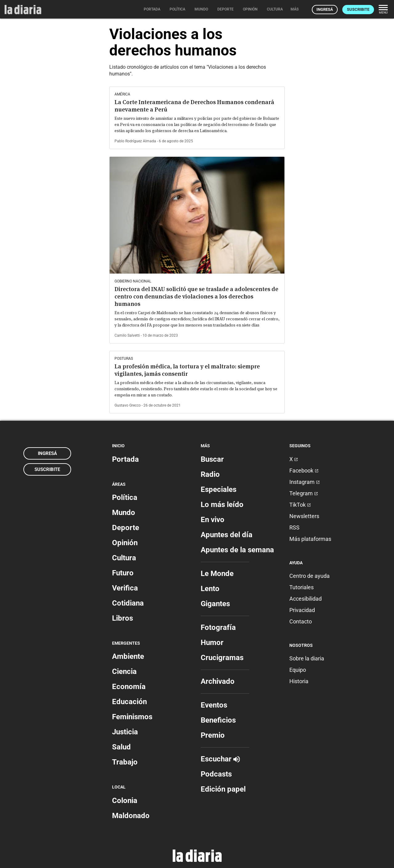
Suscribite (358, 9)
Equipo (298, 670)
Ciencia (124, 671)
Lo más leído (222, 505)
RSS (294, 527)
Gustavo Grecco (128, 405)
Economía (129, 687)
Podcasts (216, 774)
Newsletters (304, 516)
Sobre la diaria (307, 658)
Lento (210, 589)
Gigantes (215, 604)
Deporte (126, 528)
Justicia (125, 732)
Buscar (212, 459)
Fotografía (218, 627)
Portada (125, 459)
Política (125, 497)
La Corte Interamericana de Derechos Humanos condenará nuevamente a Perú (194, 106)
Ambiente (128, 656)
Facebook (304, 471)
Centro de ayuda (310, 576)
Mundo (124, 513)
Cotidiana (128, 603)
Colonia (125, 801)
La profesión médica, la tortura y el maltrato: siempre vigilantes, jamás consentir (187, 370)
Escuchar (220, 759)
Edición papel (223, 789)
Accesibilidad (306, 599)
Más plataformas (310, 539)
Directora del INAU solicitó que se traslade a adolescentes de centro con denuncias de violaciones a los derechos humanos (196, 296)
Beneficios (218, 720)
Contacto (301, 621)
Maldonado (131, 816)
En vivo (213, 520)
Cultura (124, 558)
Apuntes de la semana (237, 550)
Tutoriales (302, 587)
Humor (212, 643)
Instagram (305, 482)
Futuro (123, 573)
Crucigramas (222, 658)
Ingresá (325, 9)
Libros (123, 618)
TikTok (300, 505)
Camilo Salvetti (127, 335)
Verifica (125, 588)
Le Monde (217, 574)
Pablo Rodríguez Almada (135, 141)
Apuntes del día (227, 535)
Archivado (218, 681)
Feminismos (132, 717)
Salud (121, 747)
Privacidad (302, 610)
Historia (299, 681)
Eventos (214, 705)
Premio (213, 735)
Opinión (125, 543)
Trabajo (125, 762)
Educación (129, 702)
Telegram (304, 493)
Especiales (219, 489)
